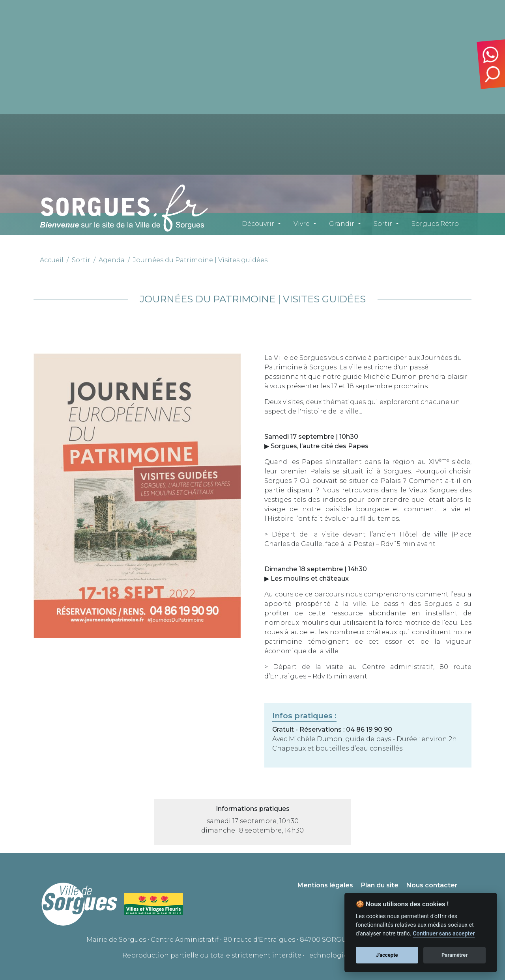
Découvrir (258, 224)
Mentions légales (325, 885)
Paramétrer (454, 955)
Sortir (383, 224)
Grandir (342, 224)
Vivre (302, 224)
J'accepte (387, 955)
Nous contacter (432, 885)
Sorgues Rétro (435, 224)
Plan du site (380, 885)
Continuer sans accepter (444, 934)
